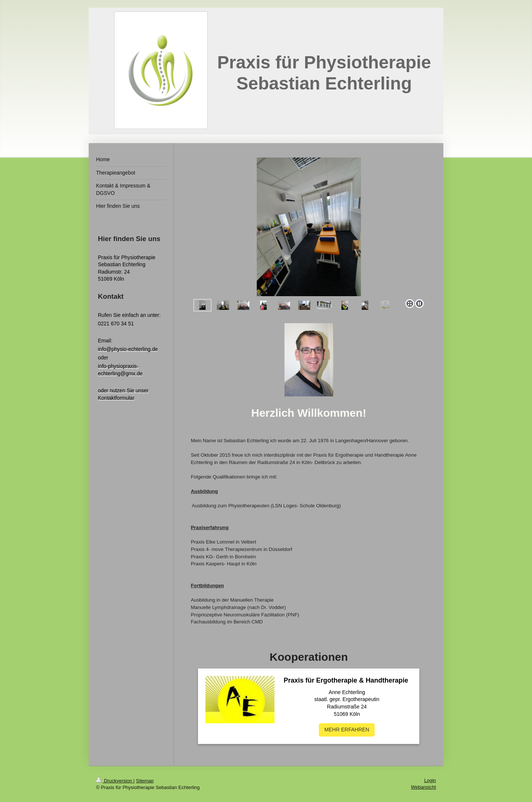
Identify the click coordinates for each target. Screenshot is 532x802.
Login (430, 780)
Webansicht (423, 787)
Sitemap (145, 781)
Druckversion (115, 781)
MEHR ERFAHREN (347, 730)
